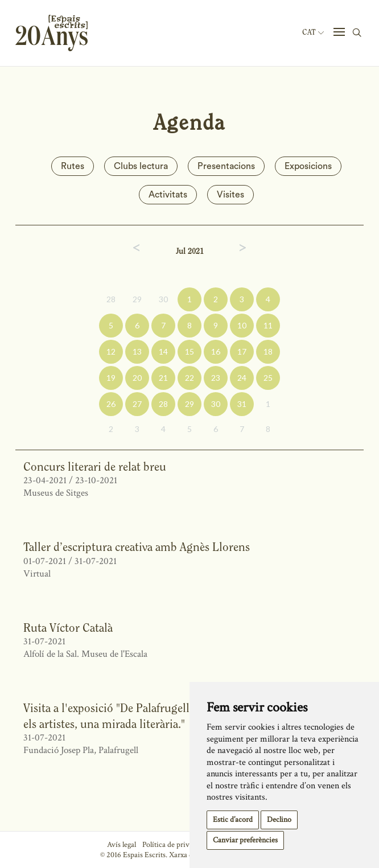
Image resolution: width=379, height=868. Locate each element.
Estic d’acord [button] (233, 820)
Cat (313, 32)
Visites (230, 195)
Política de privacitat (174, 845)
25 (268, 378)
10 (242, 325)
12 (111, 351)
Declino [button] (279, 820)
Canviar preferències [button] (245, 840)
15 (189, 351)
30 (163, 299)
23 (216, 378)
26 (111, 404)
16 (216, 351)
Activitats (168, 195)
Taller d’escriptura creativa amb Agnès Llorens (137, 547)
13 (137, 351)
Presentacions (226, 166)
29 (137, 299)
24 (242, 378)
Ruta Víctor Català (68, 628)
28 (111, 299)
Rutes (73, 166)
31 (242, 404)
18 (268, 351)
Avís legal (121, 845)
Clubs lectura (141, 166)
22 (189, 378)
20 (137, 378)
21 (163, 378)
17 (242, 351)
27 (137, 404)
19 (111, 378)
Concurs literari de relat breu (95, 466)
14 (163, 351)
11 (268, 325)
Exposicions (308, 166)
